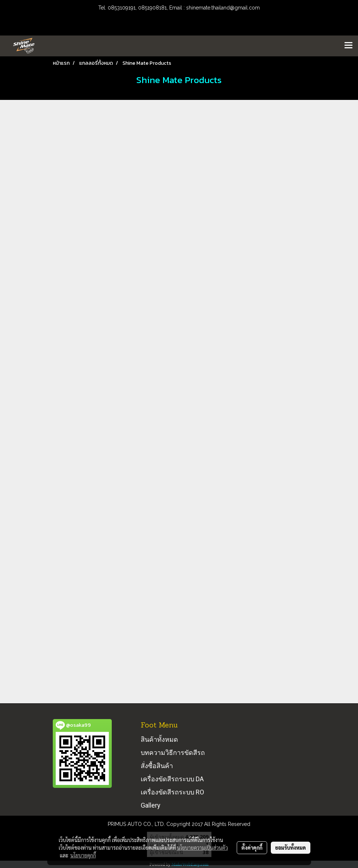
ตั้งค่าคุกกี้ (252, 848)
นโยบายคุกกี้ (83, 855)
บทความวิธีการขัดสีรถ (173, 753)
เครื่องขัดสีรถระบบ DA (172, 779)
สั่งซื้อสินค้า (157, 766)
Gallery (151, 805)
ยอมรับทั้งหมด (291, 848)
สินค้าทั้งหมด (159, 739)
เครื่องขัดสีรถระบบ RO (172, 792)
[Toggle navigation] (348, 46)
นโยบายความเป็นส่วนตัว (202, 848)
